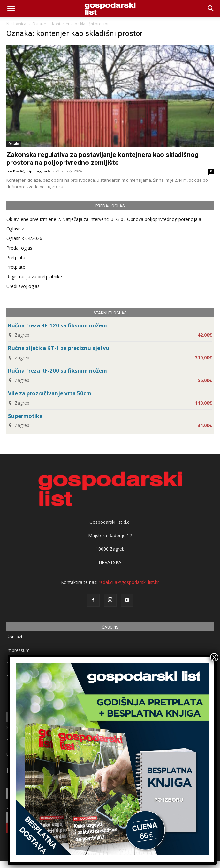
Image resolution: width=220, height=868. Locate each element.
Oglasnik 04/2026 (24, 238)
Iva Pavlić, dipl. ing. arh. (29, 171)
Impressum (18, 650)
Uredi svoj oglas (23, 286)
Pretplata (16, 257)
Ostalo (14, 144)
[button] (211, 9)
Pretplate (16, 267)
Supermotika (25, 416)
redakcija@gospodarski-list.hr (129, 582)
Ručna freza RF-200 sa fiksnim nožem (57, 371)
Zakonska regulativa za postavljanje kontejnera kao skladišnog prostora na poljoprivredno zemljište (102, 159)
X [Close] (214, 657)
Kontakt (15, 637)
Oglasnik (15, 229)
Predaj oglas (19, 248)
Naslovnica (16, 24)
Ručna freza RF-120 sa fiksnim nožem (57, 325)
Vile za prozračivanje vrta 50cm (50, 393)
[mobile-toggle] (11, 9)
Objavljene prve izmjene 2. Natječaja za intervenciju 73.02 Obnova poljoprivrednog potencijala (104, 219)
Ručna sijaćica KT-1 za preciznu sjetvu (59, 348)
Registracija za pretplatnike (34, 277)
